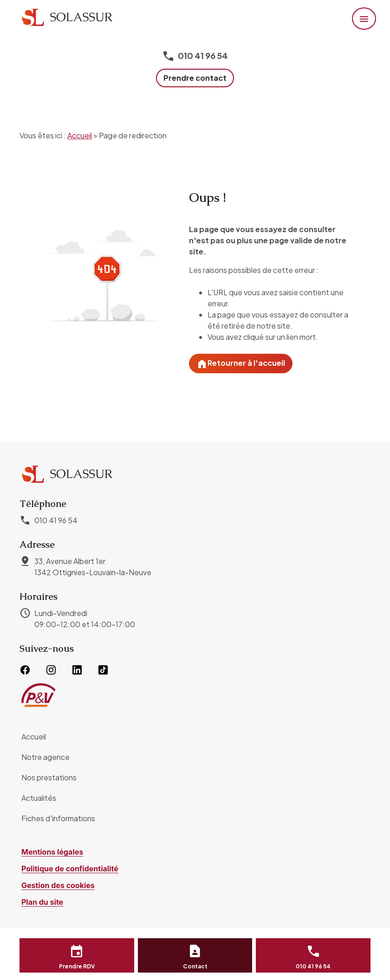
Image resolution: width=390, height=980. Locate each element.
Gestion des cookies (58, 885)
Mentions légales (52, 852)
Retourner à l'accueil (241, 364)
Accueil (80, 135)
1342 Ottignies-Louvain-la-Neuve (93, 566)
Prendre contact (195, 78)
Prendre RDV (77, 966)
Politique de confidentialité (70, 869)
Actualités (39, 798)
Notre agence (45, 757)
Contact (195, 966)
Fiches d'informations (58, 818)
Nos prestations (49, 777)
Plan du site (42, 902)
